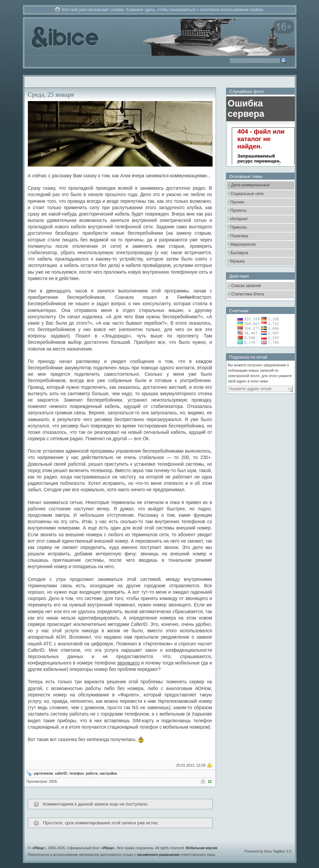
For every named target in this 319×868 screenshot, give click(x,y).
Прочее (237, 202)
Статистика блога (248, 294)
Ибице (39, 848)
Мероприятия (243, 244)
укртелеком (43, 773)
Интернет (239, 219)
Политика (239, 236)
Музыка (237, 261)
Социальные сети (247, 194)
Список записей (246, 286)
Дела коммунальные (251, 185)
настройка (108, 773)
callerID (61, 773)
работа (92, 773)
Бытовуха (239, 253)
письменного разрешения (158, 855)
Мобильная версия (201, 848)
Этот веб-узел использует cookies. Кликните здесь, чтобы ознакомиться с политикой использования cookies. (163, 10)
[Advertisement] (260, 435)
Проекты (238, 211)
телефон (77, 773)
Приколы (239, 227)
